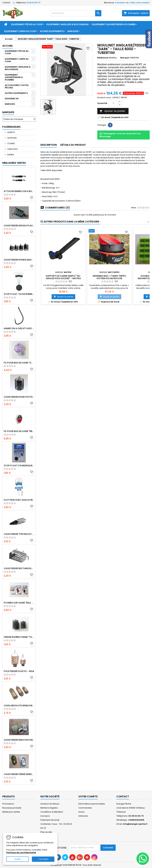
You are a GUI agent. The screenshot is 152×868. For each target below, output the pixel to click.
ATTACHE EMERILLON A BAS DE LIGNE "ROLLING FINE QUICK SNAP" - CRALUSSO (19, 191)
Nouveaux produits (12, 808)
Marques (73, 31)
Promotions (8, 804)
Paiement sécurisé (50, 820)
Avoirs (81, 812)
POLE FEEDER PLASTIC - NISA (19, 671)
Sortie (18, 859)
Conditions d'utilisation (52, 812)
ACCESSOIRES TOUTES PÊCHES (17, 86)
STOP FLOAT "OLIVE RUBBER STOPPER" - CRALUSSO (19, 294)
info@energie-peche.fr (135, 824)
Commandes (85, 808)
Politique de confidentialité (21, 853)
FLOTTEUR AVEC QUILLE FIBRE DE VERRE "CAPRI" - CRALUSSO (19, 500)
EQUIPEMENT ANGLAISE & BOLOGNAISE (67, 24)
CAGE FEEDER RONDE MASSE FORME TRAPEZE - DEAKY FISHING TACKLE (19, 260)
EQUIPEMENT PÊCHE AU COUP (27, 24)
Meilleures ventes (11, 812)
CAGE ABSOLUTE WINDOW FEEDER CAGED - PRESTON (19, 706)
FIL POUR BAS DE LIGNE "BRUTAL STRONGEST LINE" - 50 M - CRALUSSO (19, 431)
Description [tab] (49, 145)
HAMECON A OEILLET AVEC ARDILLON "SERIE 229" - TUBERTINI (19, 328)
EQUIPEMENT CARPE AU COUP (20, 31)
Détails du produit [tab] (73, 145)
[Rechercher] (76, 13)
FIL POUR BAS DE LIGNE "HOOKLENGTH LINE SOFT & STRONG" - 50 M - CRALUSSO (19, 363)
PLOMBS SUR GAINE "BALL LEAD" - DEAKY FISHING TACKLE (19, 603)
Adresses (83, 816)
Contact (6, 3)
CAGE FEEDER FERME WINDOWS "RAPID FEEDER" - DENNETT (19, 774)
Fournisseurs (11, 127)
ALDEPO (11, 132)
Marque (125, 58)
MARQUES (10, 104)
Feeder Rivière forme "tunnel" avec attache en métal (19, 637)
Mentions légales (49, 808)
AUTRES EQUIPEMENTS (52, 31)
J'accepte (43, 859)
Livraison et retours (50, 804)
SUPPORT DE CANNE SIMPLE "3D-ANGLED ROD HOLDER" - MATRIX (63, 277)
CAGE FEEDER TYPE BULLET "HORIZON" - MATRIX (19, 534)
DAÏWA (10, 155)
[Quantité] (113, 103)
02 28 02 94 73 (33, 3)
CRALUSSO (12, 149)
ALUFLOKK (12, 138)
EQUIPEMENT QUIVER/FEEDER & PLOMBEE (114, 24)
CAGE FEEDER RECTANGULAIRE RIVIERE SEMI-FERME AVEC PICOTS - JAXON (19, 568)
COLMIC (11, 143)
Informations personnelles (92, 804)
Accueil (8, 46)
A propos (45, 816)
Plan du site (46, 832)
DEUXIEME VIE (12, 99)
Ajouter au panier (112, 111)
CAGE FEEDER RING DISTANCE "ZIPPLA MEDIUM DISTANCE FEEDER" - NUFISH (19, 740)
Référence (103, 58)
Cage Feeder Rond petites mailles (19, 397)
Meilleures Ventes (14, 163)
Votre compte (88, 796)
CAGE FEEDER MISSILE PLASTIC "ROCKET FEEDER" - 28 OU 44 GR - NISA (19, 226)
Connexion (120, 3)
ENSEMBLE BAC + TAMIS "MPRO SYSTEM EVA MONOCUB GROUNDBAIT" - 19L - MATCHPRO (109, 278)
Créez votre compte (139, 3)
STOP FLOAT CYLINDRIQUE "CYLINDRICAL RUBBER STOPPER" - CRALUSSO (19, 466)
